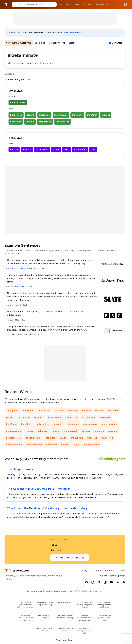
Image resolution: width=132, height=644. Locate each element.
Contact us (111, 571)
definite (27, 149)
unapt (63, 438)
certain (14, 149)
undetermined (18, 102)
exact (56, 149)
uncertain (92, 438)
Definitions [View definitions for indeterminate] (118, 43)
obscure (86, 431)
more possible (109, 424)
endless (10, 417)
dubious (100, 411)
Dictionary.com (126, 5)
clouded (72, 411)
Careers (98, 571)
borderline (45, 411)
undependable (14, 445)
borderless (16, 115)
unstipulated (63, 122)
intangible (73, 424)
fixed (66, 149)
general (30, 115)
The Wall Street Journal (20, 268)
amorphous (29, 411)
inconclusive (61, 115)
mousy (29, 431)
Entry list (86, 571)
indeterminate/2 (73, 33)
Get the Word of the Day (70, 558)
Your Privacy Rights (65, 640)
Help (123, 571)
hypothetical (55, 417)
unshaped (51, 445)
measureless (90, 424)
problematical (14, 438)
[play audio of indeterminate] (10, 63)
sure (93, 149)
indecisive (105, 417)
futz (54, 544)
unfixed (30, 122)
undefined (16, 122)
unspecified (45, 122)
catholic (59, 411)
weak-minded (92, 445)
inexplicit (59, 424)
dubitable (113, 411)
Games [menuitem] (76, 5)
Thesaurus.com (6, 5)
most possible (14, 431)
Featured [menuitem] (65, 5)
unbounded (77, 438)
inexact (106, 115)
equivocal (24, 417)
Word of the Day (59, 539)
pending (99, 431)
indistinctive (43, 424)
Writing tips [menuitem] (102, 5)
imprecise (44, 115)
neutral (56, 431)
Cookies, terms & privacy (113, 576)
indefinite (77, 115)
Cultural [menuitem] (88, 5)
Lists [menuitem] (72, 43)
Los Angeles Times (18, 287)
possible (113, 431)
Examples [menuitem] (40, 43)
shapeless (50, 438)
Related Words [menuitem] (57, 43)
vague (76, 445)
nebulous (42, 431)
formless (39, 417)
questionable (33, 438)
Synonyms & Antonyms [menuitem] (19, 43)
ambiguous (12, 411)
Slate (12, 305)
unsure (65, 445)
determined (42, 149)
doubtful (86, 411)
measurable (80, 149)
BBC (12, 320)
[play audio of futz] (52, 550)
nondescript (71, 431)
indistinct (92, 115)
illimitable (72, 417)
